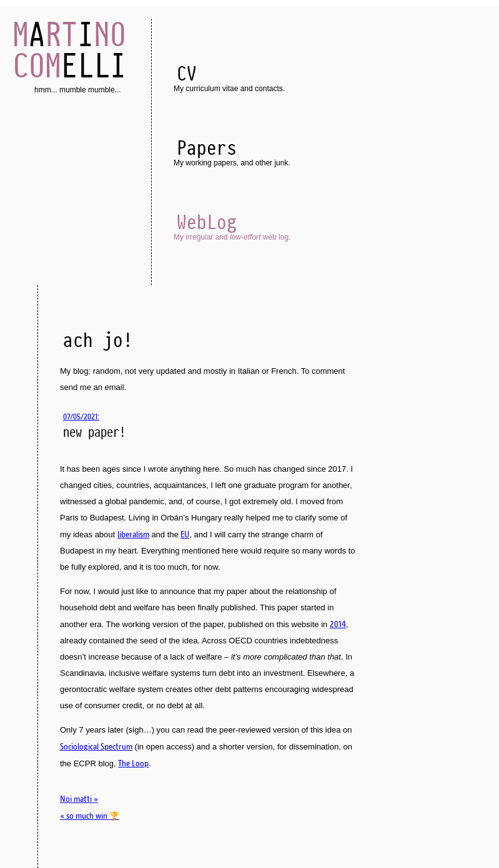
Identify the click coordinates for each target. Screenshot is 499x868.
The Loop (133, 763)
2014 (338, 624)
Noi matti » (79, 799)
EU (185, 534)
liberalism (133, 534)
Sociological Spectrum (96, 746)
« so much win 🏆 (90, 816)
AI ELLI (69, 50)
